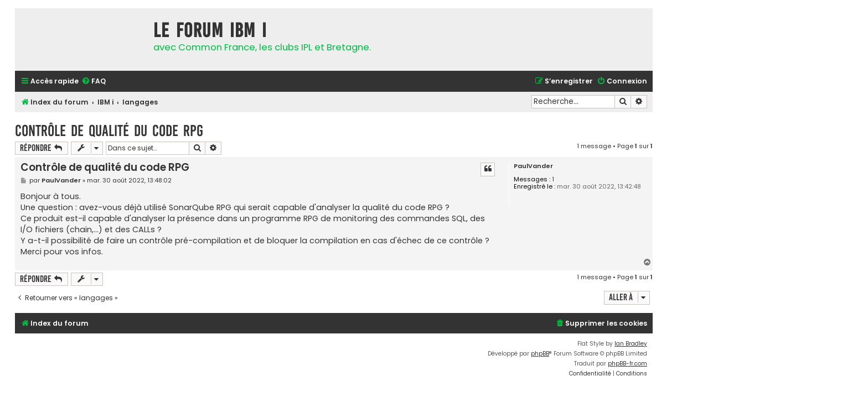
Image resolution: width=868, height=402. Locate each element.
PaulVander (533, 166)
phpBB (540, 354)
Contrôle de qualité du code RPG (109, 131)
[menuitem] (94, 82)
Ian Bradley (631, 344)
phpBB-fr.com (627, 364)
